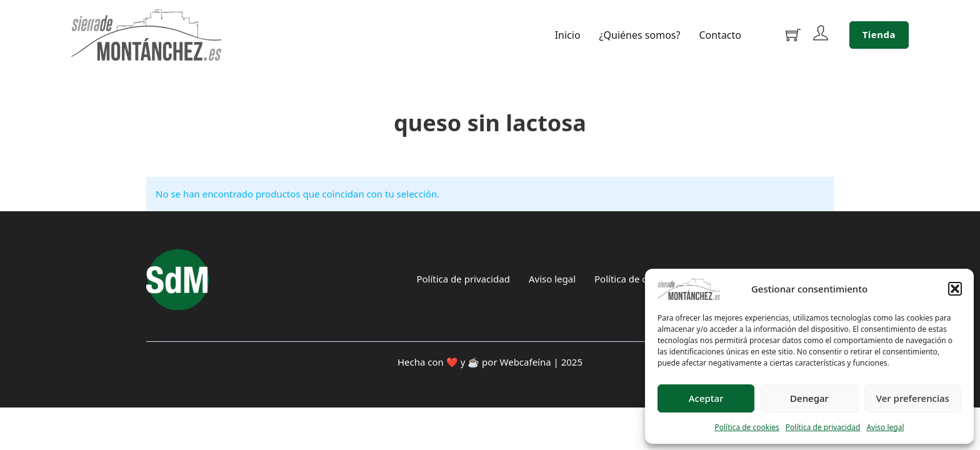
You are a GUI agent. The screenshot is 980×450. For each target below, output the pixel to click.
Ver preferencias (913, 398)
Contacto (720, 35)
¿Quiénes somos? (640, 35)
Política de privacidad (823, 427)
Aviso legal (885, 427)
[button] (955, 289)
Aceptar (706, 398)
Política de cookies (747, 427)
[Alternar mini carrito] (793, 35)
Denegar (809, 398)
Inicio (568, 35)
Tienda (879, 34)
